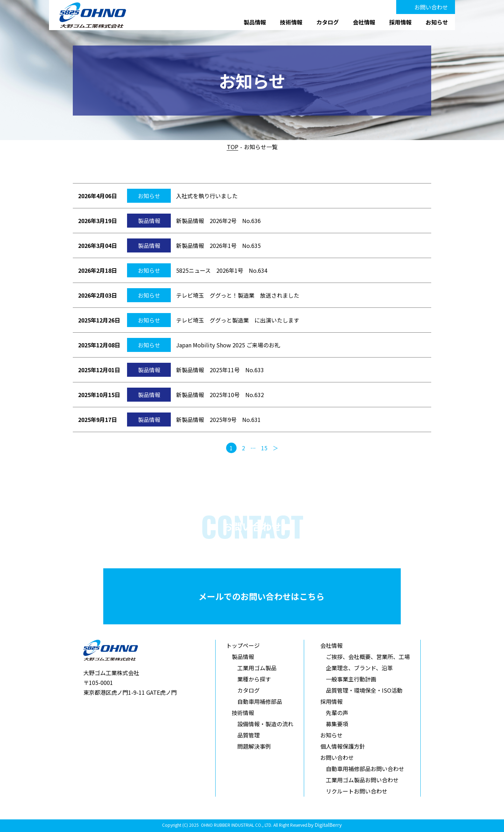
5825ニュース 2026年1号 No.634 (222, 270)
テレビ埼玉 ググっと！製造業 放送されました (238, 295)
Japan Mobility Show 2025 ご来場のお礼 (228, 345)
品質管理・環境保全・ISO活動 (364, 690)
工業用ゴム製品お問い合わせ (362, 780)
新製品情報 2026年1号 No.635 (218, 245)
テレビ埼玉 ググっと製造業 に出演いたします (238, 320)
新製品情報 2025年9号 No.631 (218, 420)
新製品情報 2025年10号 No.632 (220, 395)
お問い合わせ (431, 7)
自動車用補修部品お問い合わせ (365, 769)
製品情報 (255, 22)
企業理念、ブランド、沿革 (359, 668)
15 (264, 448)
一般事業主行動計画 (351, 679)
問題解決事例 (254, 746)
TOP (233, 147)
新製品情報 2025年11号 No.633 (220, 370)
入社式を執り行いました (207, 196)
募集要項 (337, 724)
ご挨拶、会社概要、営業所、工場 (368, 657)
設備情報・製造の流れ (265, 724)
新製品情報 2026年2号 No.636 (218, 221)
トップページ (243, 645)
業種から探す (254, 679)
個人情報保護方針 (343, 746)
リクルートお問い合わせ (357, 791)
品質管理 (248, 735)
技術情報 (291, 22)
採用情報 (400, 22)
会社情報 (364, 22)
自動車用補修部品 (260, 701)
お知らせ (437, 22)
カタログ (328, 22)
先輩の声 (337, 713)
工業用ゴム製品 (257, 668)
